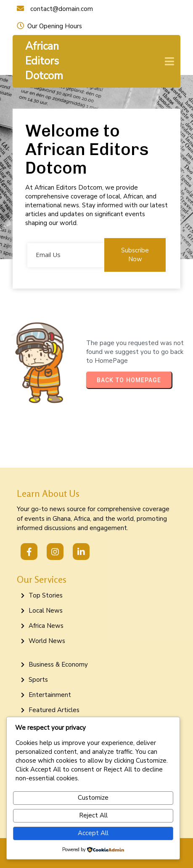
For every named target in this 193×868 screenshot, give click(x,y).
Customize (93, 798)
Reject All (93, 815)
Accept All (93, 833)
